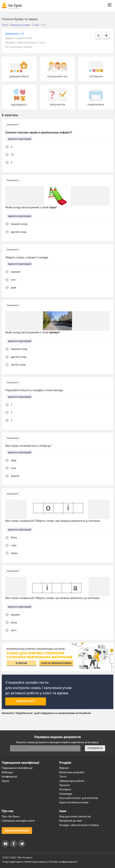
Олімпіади (66, 794)
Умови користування (36, 862)
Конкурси (65, 789)
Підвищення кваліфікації (17, 768)
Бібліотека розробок (72, 772)
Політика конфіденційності (63, 862)
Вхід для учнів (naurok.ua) (75, 816)
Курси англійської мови (74, 802)
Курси (5, 781)
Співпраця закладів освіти (18, 821)
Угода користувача (13, 862)
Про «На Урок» (11, 816)
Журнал (64, 768)
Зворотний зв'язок (17, 830)
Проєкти (65, 785)
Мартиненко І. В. (15, 34)
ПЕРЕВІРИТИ (95, 748)
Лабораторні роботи (72, 781)
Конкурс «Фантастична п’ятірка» (79, 825)
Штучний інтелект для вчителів (79, 798)
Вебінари (7, 772)
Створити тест (26, 701)
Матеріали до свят (71, 821)
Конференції (9, 777)
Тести (63, 777)
